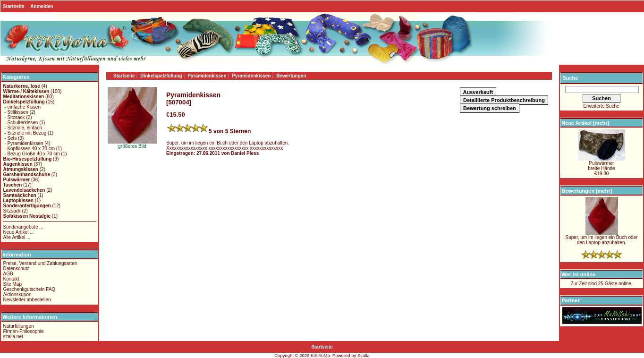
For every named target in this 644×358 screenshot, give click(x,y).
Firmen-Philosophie (24, 331)
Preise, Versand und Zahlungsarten (40, 263)
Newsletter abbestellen (27, 300)
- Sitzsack (14, 117)
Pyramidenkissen (207, 76)
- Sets (10, 138)
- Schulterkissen (21, 123)
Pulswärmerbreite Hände (602, 164)
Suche (570, 78)
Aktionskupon (17, 294)
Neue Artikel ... (19, 232)
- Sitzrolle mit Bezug (25, 133)
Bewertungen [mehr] (587, 191)
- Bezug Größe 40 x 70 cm (32, 154)
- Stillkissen (16, 112)
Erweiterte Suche (601, 106)
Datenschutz (17, 268)
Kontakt (11, 279)
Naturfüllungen (19, 326)
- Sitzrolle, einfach (23, 128)
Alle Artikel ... (17, 237)
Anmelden (42, 6)
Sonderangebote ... (23, 227)
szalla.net (13, 337)
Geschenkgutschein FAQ (30, 289)
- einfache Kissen (22, 107)
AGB (8, 274)
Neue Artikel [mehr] (585, 123)
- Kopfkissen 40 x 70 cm (29, 149)
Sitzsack (12, 211)
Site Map (13, 284)
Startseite (14, 6)
